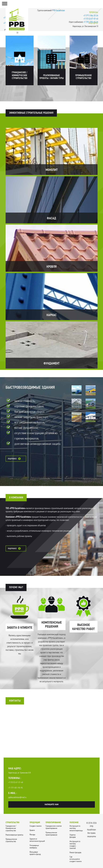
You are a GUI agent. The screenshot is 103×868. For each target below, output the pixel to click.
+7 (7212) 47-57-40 (91, 19)
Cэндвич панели (36, 826)
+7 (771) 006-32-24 (91, 16)
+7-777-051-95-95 (15, 788)
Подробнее (12, 459)
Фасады (32, 835)
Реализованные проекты (14, 835)
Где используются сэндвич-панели (76, 859)
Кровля (32, 830)
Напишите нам (52, 805)
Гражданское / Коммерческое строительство (11, 828)
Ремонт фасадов (75, 853)
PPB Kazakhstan (58, 11)
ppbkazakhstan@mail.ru (17, 797)
